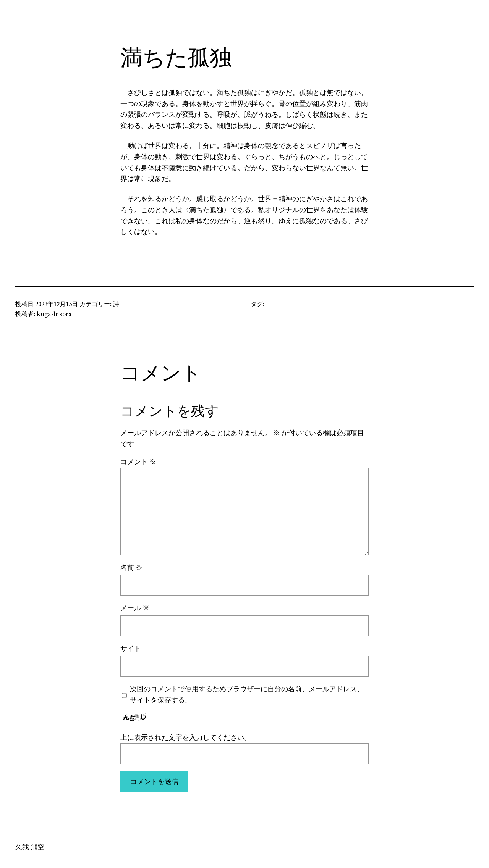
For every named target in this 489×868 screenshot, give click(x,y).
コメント (138, 462)
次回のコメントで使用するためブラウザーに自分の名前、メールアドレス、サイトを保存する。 (247, 694)
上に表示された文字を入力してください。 (186, 737)
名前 (131, 567)
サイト (131, 648)
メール (135, 608)
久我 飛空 (30, 847)
